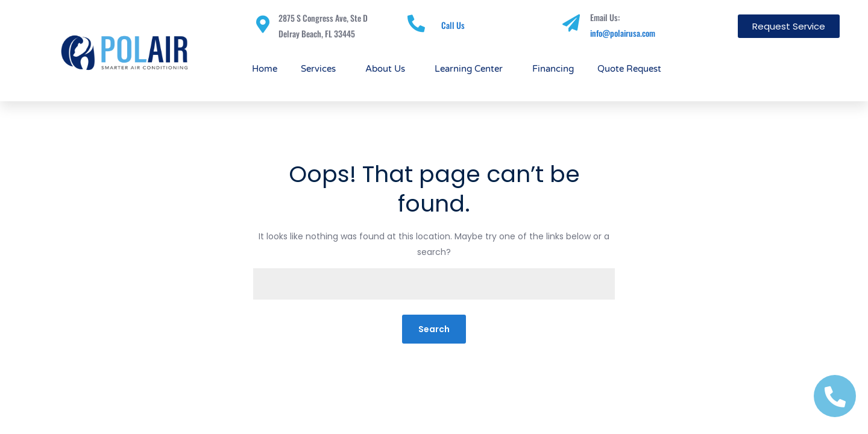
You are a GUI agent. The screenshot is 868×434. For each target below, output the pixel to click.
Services (321, 69)
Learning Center (472, 69)
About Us (388, 69)
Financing (553, 69)
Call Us (453, 25)
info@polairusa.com (623, 33)
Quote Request (629, 69)
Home (265, 69)
